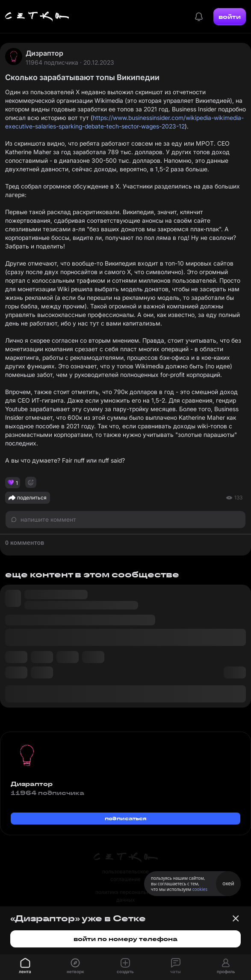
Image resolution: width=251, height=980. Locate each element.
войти (230, 17)
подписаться (126, 818)
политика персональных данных (126, 896)
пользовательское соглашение (125, 875)
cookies (200, 889)
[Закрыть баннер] (236, 918)
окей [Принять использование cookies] (228, 883)
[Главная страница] (37, 17)
